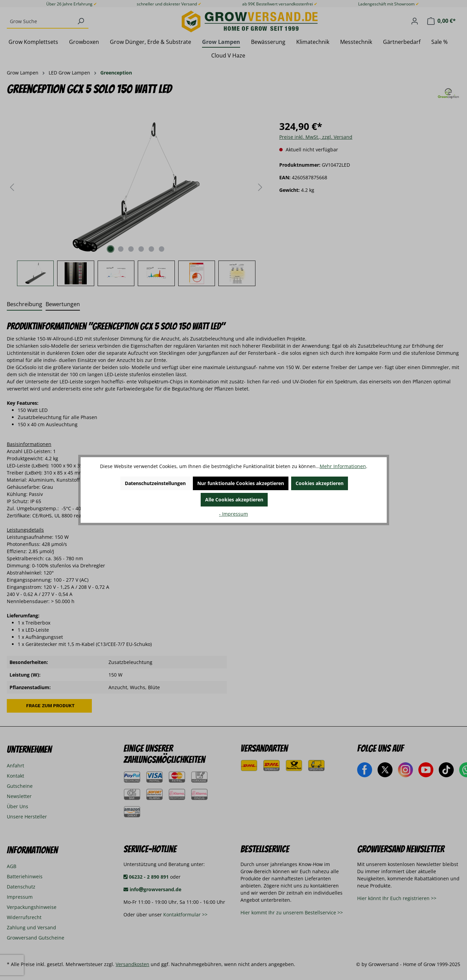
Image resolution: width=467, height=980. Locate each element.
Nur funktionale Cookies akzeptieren (241, 483)
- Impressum (233, 514)
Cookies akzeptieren (320, 483)
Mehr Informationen (343, 466)
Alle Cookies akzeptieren (234, 500)
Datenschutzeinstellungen (155, 483)
